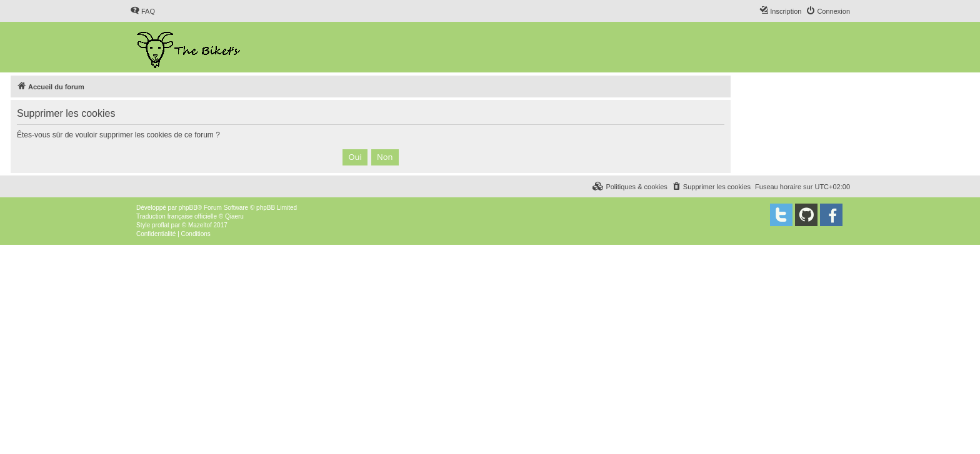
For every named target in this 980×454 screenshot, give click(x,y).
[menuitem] (142, 11)
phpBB (188, 208)
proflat (161, 225)
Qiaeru (234, 216)
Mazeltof (200, 225)
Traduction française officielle (177, 216)
